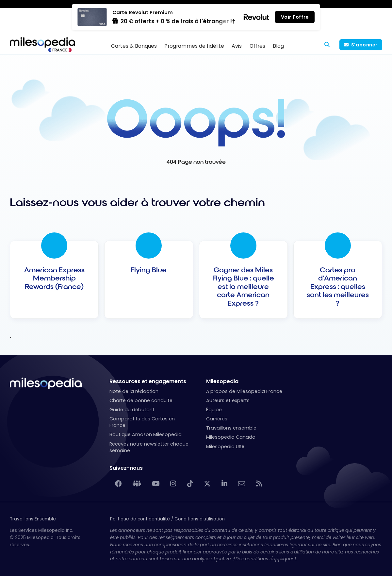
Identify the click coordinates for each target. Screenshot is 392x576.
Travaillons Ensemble (33, 519)
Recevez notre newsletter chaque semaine (149, 447)
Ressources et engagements (148, 381)
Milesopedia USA (225, 447)
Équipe (214, 410)
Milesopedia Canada (231, 437)
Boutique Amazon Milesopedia (146, 434)
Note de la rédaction (134, 391)
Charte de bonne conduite (141, 400)
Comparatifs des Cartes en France (142, 422)
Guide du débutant (132, 410)
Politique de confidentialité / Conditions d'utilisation (167, 519)
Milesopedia (222, 381)
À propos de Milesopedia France (244, 391)
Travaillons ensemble (231, 428)
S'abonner (364, 45)
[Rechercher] (327, 45)
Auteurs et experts (228, 400)
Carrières (217, 419)
